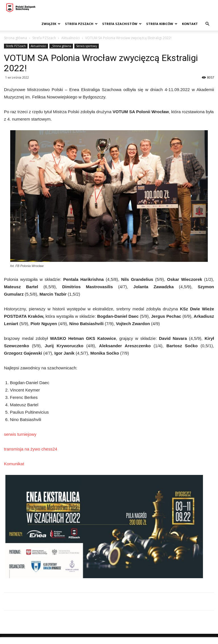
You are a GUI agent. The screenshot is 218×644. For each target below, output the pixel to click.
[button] (207, 24)
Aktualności (71, 38)
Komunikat (14, 464)
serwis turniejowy (20, 434)
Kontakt (190, 24)
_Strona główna (61, 46)
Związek (51, 24)
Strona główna (15, 38)
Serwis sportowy (87, 46)
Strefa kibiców (162, 24)
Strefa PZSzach (81, 24)
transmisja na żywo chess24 (31, 449)
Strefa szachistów (122, 24)
